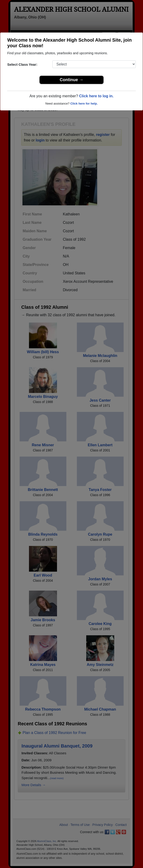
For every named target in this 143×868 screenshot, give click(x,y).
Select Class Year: (22, 64)
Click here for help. (84, 104)
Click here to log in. (96, 96)
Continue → (72, 80)
